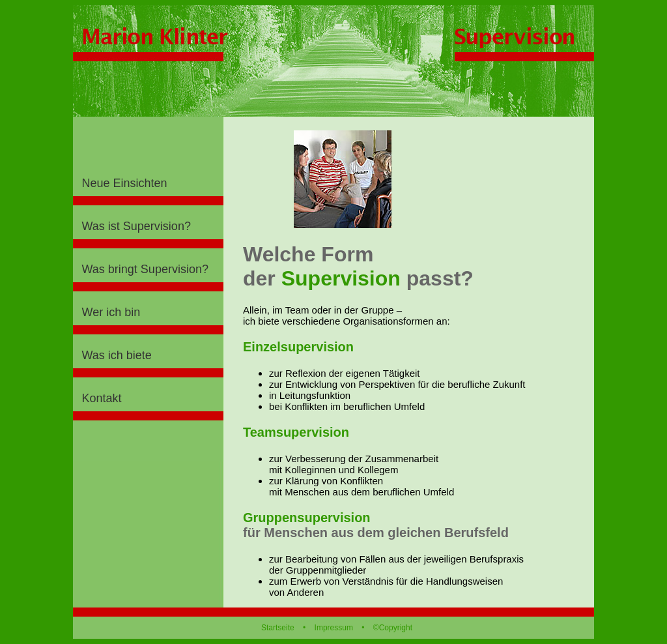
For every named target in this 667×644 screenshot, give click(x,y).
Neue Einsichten (125, 183)
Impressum (334, 628)
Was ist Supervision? (136, 226)
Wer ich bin (111, 312)
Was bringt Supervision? (145, 269)
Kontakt (102, 398)
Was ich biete (117, 355)
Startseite (278, 628)
